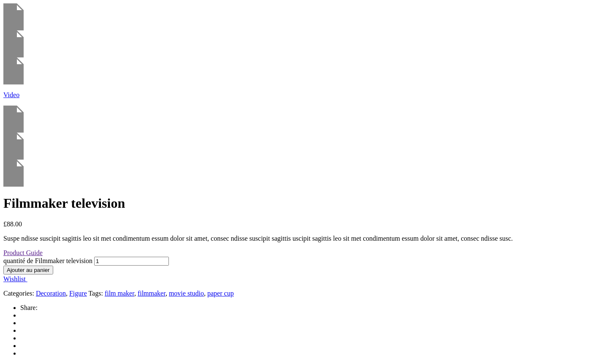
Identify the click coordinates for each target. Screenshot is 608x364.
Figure (78, 293)
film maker (119, 293)
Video (11, 95)
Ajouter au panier (28, 270)
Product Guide (23, 253)
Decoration (51, 293)
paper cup (221, 293)
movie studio (186, 293)
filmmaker (152, 293)
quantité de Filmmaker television (48, 261)
